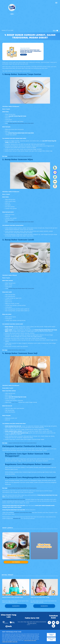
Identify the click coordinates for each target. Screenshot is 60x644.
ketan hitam (15, 402)
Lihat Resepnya (16, 562)
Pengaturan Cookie (51, 635)
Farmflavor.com (34, 625)
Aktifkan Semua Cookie (51, 639)
